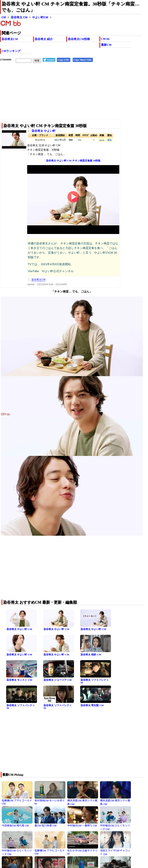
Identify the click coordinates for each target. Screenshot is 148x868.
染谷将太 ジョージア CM (58, 680)
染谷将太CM (10, 39)
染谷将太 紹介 (44, 39)
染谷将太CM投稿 (79, 39)
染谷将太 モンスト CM (19, 680)
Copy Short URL (83, 60)
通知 (109, 140)
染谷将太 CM (19, 17)
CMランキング (11, 51)
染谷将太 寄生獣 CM (92, 705)
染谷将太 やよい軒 (44, 131)
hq (100, 140)
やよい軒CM (40, 17)
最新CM (106, 45)
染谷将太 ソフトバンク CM (95, 681)
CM (4, 17)
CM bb (105, 39)
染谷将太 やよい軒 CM (19, 629)
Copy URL (64, 60)
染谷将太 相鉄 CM (91, 655)
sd (103, 140)
